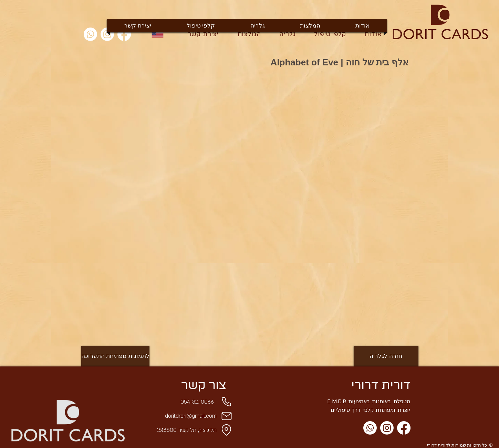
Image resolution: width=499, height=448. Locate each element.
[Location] (227, 430)
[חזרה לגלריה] (386, 356)
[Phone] (227, 402)
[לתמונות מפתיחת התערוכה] (115, 356)
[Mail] (227, 416)
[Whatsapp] (90, 34)
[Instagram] (387, 428)
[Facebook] (404, 428)
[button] (153, 108)
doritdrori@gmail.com (191, 416)
